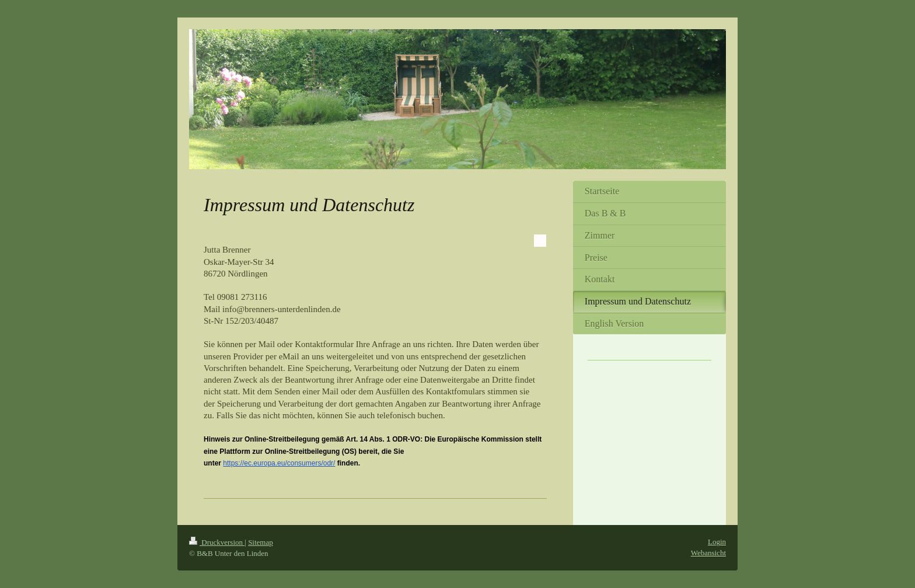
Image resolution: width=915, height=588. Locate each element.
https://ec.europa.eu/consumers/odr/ (279, 463)
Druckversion (217, 542)
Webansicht (708, 553)
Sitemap (261, 542)
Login (717, 542)
